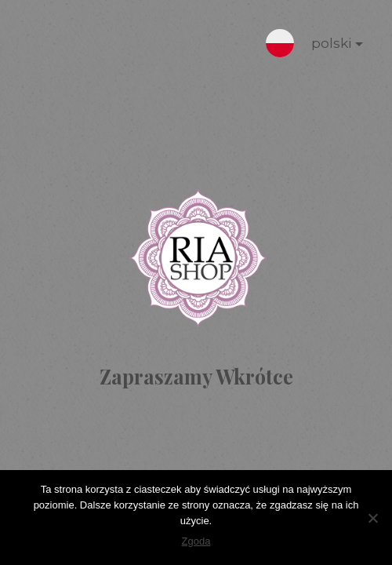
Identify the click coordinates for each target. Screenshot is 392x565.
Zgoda (196, 541)
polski (325, 46)
